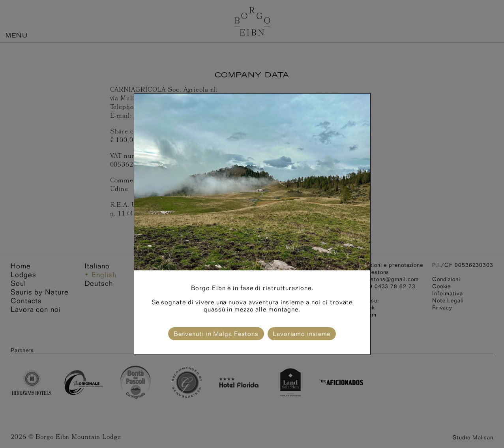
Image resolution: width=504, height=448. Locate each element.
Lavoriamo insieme (302, 334)
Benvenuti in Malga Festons (216, 334)
